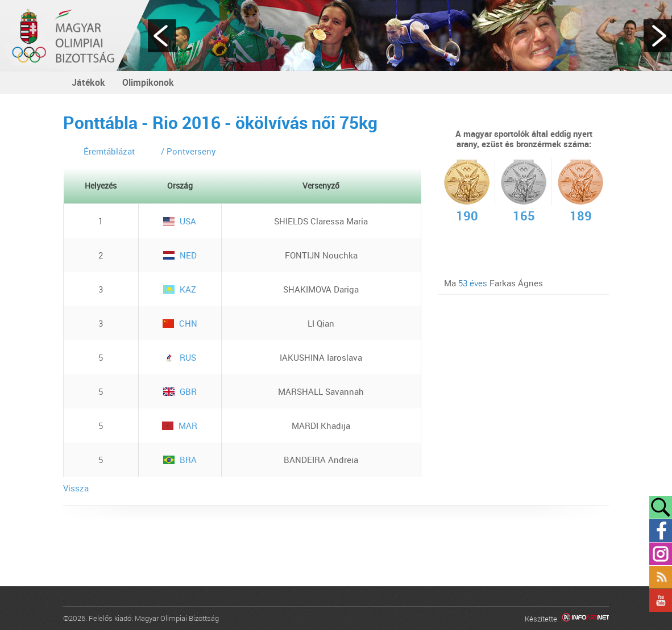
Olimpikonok (148, 82)
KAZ (180, 289)
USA (180, 221)
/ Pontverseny (188, 151)
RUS (180, 357)
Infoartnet (585, 619)
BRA (180, 460)
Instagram (661, 554)
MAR (180, 425)
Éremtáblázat (109, 151)
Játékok (88, 82)
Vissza (76, 488)
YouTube (661, 600)
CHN (180, 323)
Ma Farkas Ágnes (493, 283)
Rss (661, 577)
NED (180, 255)
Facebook (661, 531)
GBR (180, 391)
